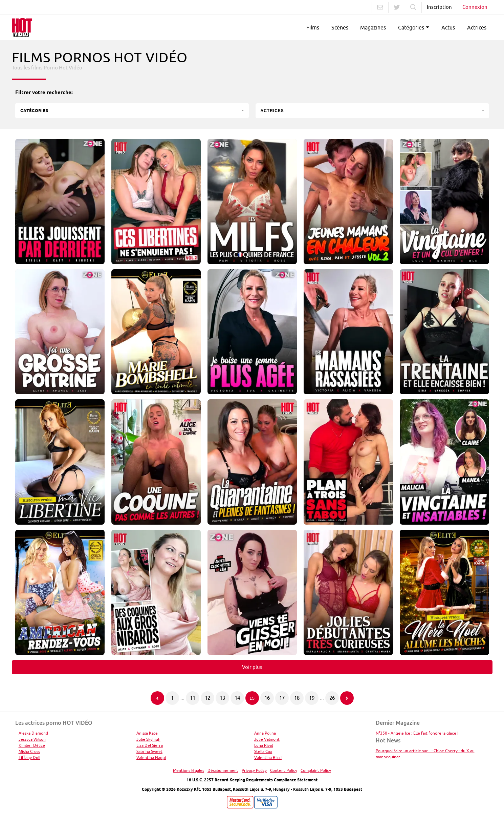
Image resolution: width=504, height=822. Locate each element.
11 (193, 698)
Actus (448, 27)
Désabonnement (223, 770)
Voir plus (252, 667)
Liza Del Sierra (150, 745)
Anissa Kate (147, 733)
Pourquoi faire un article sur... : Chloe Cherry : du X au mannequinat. (425, 754)
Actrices (477, 27)
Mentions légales (189, 770)
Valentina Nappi (151, 757)
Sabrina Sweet (149, 751)
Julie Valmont (267, 739)
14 (237, 698)
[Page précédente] (157, 698)
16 (267, 698)
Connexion (475, 7)
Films (313, 27)
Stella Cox (263, 751)
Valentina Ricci (268, 757)
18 (297, 698)
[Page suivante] (347, 698)
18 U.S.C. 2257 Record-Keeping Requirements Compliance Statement (252, 780)
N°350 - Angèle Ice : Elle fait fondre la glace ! (417, 733)
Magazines (373, 27)
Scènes (340, 27)
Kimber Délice (32, 745)
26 (332, 698)
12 (207, 698)
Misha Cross (29, 751)
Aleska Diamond (33, 733)
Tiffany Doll (29, 757)
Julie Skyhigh (148, 739)
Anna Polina (265, 733)
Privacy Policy (254, 770)
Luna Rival (264, 745)
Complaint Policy (316, 770)
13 (222, 698)
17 (282, 698)
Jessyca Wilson (32, 739)
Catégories (411, 27)
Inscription (439, 7)
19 (312, 698)
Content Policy (284, 770)
